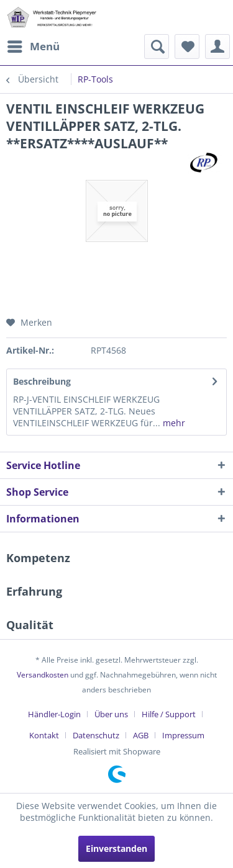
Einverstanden (116, 848)
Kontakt (44, 735)
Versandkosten (43, 675)
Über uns (111, 714)
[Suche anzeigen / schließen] (157, 47)
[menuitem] (33, 47)
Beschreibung (42, 381)
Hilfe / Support (169, 714)
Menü (34, 45)
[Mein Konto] (217, 47)
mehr (173, 423)
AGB (141, 735)
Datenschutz (96, 735)
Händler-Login (54, 714)
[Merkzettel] (187, 47)
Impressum (183, 735)
